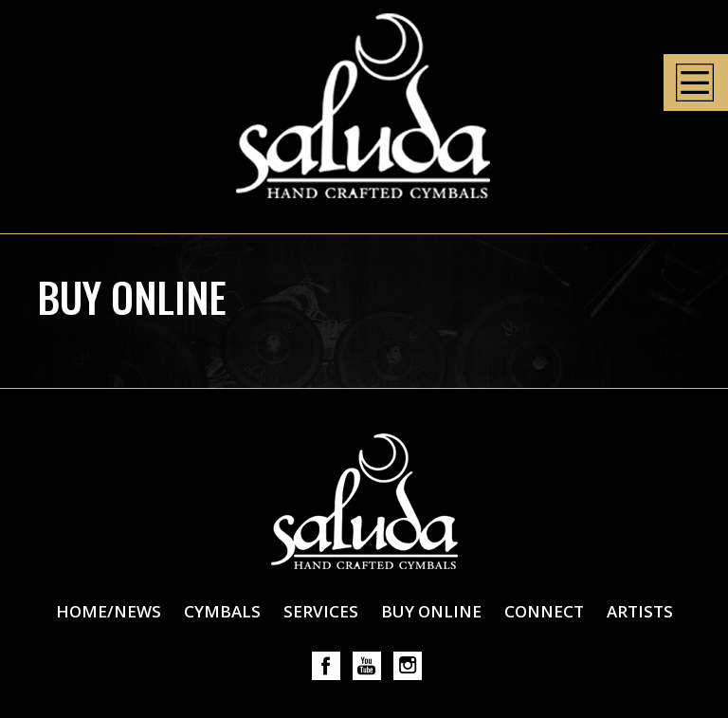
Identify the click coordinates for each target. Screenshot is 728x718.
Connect (544, 611)
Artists (640, 611)
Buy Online (431, 611)
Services (321, 611)
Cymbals (222, 611)
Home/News (109, 611)
